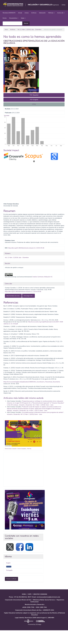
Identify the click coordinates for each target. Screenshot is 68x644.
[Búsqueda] (12, 23)
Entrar (64, 5)
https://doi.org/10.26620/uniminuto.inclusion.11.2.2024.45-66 (26, 262)
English (8, 577)
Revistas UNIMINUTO (9, 13)
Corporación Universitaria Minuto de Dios (18, 614)
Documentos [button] (14, 18)
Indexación (42, 13)
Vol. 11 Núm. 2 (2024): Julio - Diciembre (29, 30)
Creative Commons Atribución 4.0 (42, 290)
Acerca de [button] (61, 13)
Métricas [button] (51, 13)
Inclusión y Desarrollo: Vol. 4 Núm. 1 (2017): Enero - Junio (30, 424)
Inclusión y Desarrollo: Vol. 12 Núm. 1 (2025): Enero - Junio (25, 428)
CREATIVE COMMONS (40, 608)
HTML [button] (34, 104)
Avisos (27, 13)
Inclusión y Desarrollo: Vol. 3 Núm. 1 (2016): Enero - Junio (36, 419)
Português (9, 584)
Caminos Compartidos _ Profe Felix (24, 462)
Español (9, 580)
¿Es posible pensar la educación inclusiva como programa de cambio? (43, 426)
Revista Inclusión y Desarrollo (11, 462)
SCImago (39, 638)
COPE (30, 608)
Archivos (34, 13)
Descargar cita (28, 309)
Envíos (5, 18)
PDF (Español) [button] (34, 95)
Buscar (26, 23)
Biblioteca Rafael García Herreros (44, 614)
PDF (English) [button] (34, 100)
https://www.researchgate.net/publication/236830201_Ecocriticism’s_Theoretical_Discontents (32, 395)
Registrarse (55, 5)
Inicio (6, 30)
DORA (24, 608)
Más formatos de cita (13, 309)
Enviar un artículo (11, 592)
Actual (20, 13)
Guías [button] (23, 18)
